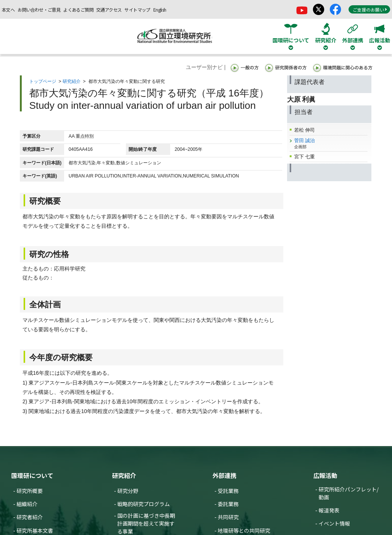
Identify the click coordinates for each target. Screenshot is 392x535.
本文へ (8, 10)
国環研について (32, 475)
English (160, 10)
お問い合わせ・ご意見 (39, 10)
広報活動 (325, 475)
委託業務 (228, 504)
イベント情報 (334, 523)
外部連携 (224, 475)
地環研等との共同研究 (244, 530)
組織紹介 (27, 504)
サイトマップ (137, 10)
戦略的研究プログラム (144, 504)
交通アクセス (109, 10)
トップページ (43, 81)
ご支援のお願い (370, 10)
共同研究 (228, 517)
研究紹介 (72, 81)
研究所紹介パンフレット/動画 (349, 493)
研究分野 (128, 491)
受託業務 (228, 491)
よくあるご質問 (78, 10)
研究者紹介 (30, 517)
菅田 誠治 (305, 141)
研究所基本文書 (35, 530)
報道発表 (329, 510)
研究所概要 (30, 491)
